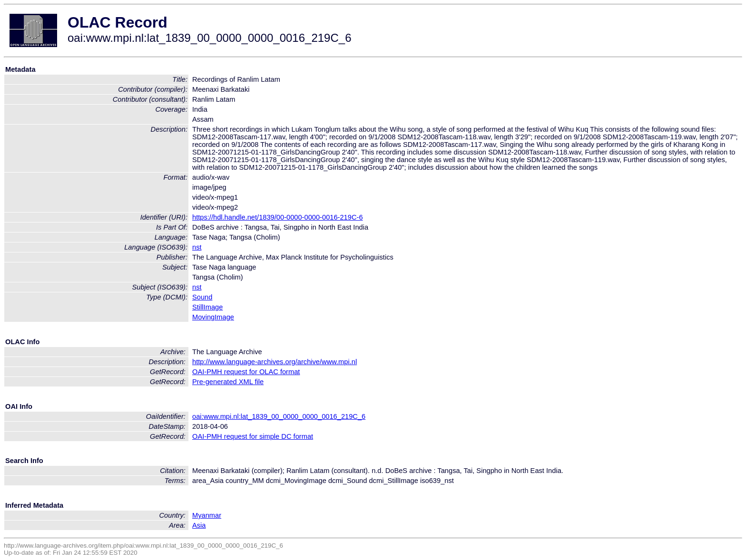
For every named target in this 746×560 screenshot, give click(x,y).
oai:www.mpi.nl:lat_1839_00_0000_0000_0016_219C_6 (279, 416)
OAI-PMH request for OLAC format (246, 372)
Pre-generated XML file (228, 382)
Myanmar (207, 515)
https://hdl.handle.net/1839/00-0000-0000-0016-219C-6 (278, 217)
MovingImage (213, 317)
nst (197, 247)
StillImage (207, 307)
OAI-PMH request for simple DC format (253, 436)
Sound (202, 297)
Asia (199, 525)
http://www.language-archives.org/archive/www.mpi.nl (275, 362)
